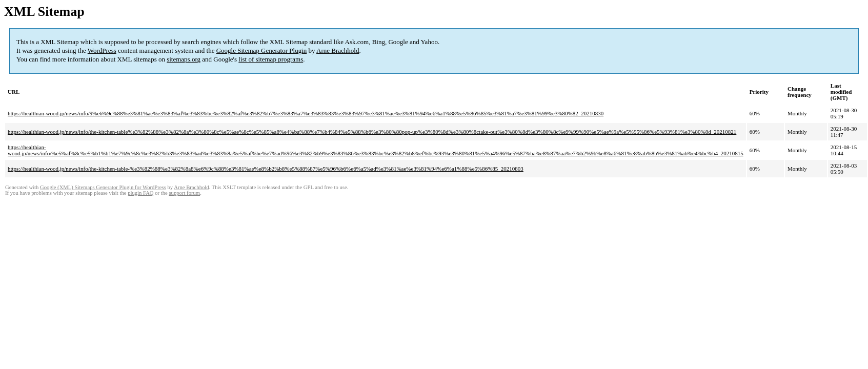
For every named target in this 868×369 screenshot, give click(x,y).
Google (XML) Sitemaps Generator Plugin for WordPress (103, 187)
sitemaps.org (184, 59)
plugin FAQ (140, 193)
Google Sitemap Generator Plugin (262, 50)
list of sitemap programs (271, 59)
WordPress (102, 50)
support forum (184, 193)
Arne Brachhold (338, 50)
